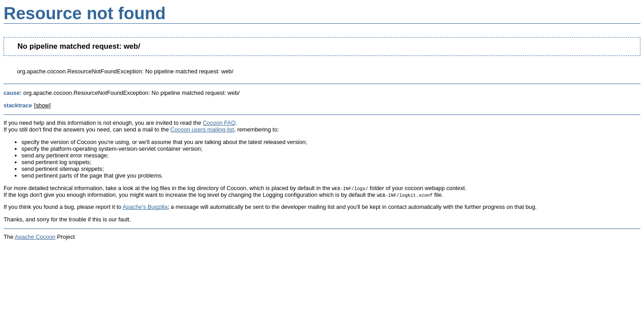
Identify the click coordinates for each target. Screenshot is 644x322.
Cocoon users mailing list (202, 129)
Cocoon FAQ (219, 123)
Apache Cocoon (35, 237)
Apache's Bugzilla (145, 207)
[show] (42, 105)
